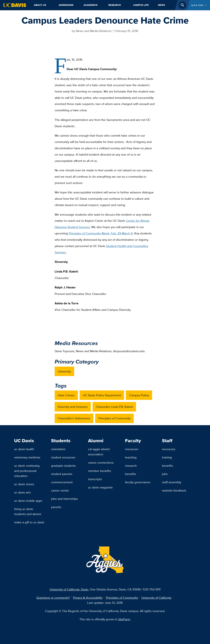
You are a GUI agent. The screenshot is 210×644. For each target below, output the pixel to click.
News (161, 5)
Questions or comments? (53, 598)
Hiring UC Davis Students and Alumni (28, 511)
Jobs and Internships (65, 499)
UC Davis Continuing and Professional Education (27, 471)
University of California (156, 598)
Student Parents (62, 474)
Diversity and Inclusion (73, 407)
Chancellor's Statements (74, 418)
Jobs (165, 474)
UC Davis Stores (24, 484)
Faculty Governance (138, 482)
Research (115, 5)
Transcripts (95, 479)
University (64, 371)
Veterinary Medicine (27, 457)
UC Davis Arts (22, 492)
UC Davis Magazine (100, 487)
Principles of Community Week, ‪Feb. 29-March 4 (101, 233)
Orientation (58, 449)
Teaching (131, 457)
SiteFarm (124, 619)
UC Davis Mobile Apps (28, 501)
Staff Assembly (172, 482)
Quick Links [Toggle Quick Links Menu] (197, 5)
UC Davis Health (24, 449)
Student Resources (63, 457)
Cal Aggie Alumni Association (99, 452)
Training (167, 457)
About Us (40, 5)
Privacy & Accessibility (88, 598)
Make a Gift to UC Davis (29, 522)
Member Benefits (100, 471)
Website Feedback (174, 490)
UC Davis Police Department (102, 395)
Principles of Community (114, 418)
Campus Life (141, 5)
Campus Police (139, 395)
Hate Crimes (66, 395)
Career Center (60, 490)
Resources (132, 449)
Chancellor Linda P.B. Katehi (114, 407)
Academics (90, 5)
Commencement (62, 482)
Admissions (66, 5)
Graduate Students (63, 466)
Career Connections (101, 462)
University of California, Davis (69, 589)
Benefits (131, 474)
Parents (56, 507)
